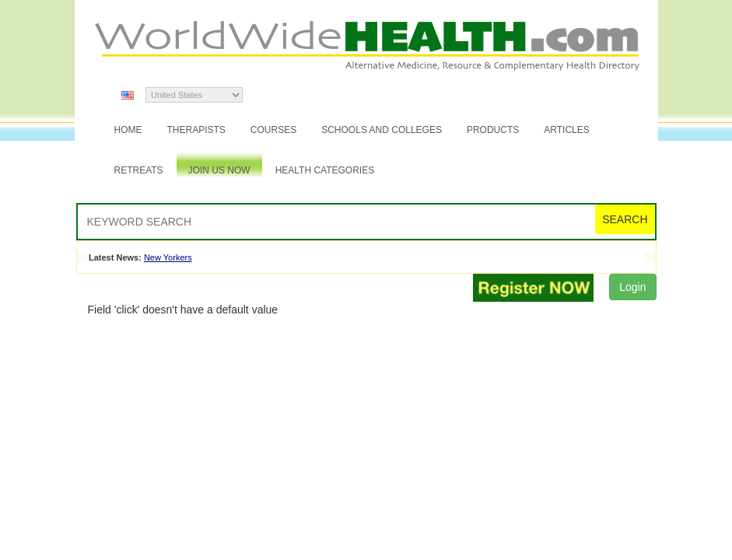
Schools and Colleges (382, 130)
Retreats (139, 170)
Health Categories (325, 170)
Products (493, 130)
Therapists (196, 130)
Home (128, 130)
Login (632, 287)
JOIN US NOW (219, 170)
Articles (566, 130)
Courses (273, 130)
